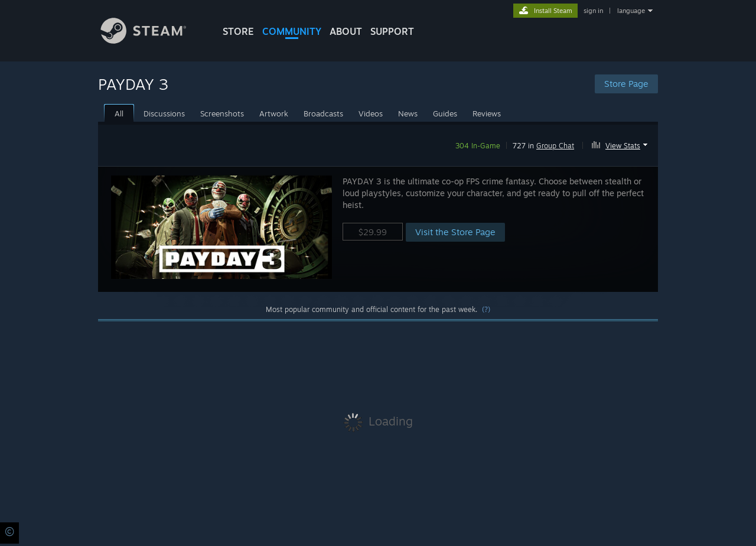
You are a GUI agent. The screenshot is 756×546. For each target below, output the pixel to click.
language (631, 11)
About (346, 31)
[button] (621, 144)
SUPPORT (392, 31)
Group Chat (555, 146)
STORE (238, 31)
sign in (593, 11)
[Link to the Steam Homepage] (152, 40)
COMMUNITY (292, 31)
